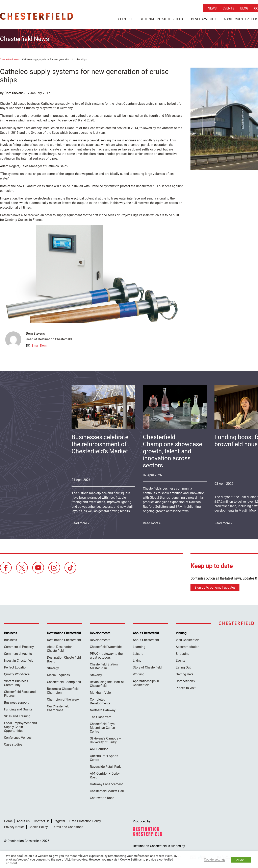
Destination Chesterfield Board (64, 658)
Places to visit (186, 687)
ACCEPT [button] (241, 860)
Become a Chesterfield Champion (63, 690)
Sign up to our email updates (215, 587)
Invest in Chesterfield (19, 660)
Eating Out (183, 666)
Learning (139, 646)
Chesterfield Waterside (106, 646)
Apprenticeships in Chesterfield (146, 682)
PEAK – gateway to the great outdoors (106, 655)
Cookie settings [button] (215, 860)
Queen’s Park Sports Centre (104, 757)
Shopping (183, 653)
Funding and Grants (18, 708)
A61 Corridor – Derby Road (105, 774)
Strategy (53, 667)
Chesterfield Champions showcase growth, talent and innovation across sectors (173, 450)
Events (228, 8)
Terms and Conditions (68, 826)
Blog (244, 8)
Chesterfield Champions (64, 681)
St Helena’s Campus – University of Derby (106, 739)
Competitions (185, 680)
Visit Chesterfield (188, 639)
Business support (16, 701)
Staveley (96, 674)
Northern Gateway (103, 709)
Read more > (152, 522)
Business (124, 19)
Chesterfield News (10, 58)
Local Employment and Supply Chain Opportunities (20, 726)
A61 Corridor (99, 748)
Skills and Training (17, 715)
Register (59, 820)
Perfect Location (16, 666)
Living (137, 660)
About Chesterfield (146, 639)
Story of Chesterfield (147, 666)
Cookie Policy (38, 826)
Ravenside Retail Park (105, 766)
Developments (203, 19)
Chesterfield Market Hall (107, 790)
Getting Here (185, 673)
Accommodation (188, 646)
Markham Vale (100, 692)
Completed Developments (100, 700)
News (212, 8)
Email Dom (39, 345)
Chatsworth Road (102, 797)
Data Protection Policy (85, 820)
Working (139, 673)
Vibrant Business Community (16, 682)
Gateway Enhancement (106, 783)
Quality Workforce (17, 673)
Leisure (138, 653)
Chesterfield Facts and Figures (20, 693)
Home (8, 820)
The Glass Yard (101, 716)
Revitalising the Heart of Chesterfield (107, 683)
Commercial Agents (18, 653)
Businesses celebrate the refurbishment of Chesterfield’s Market (100, 443)
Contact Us (42, 820)
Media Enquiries (58, 674)
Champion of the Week (63, 698)
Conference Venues (18, 737)
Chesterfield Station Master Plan (104, 665)
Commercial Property (19, 646)
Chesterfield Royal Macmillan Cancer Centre (103, 727)
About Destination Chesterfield (60, 648)
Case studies (13, 743)
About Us (23, 820)
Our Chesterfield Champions (58, 707)
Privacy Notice (14, 826)
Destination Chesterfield (36, 16)
